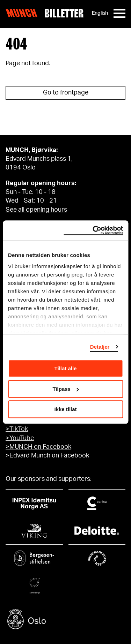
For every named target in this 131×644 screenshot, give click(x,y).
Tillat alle (66, 368)
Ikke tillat (65, 409)
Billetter (64, 13)
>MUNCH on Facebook (38, 447)
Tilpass (66, 389)
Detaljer (100, 347)
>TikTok (17, 429)
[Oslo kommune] (65, 620)
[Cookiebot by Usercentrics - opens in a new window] (93, 230)
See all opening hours (36, 210)
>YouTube (20, 438)
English (100, 13)
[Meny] (119, 13)
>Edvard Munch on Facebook (47, 456)
